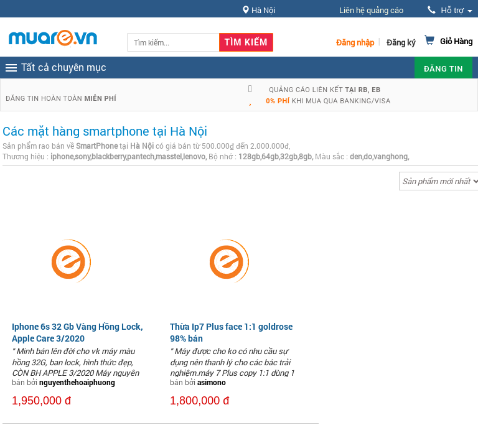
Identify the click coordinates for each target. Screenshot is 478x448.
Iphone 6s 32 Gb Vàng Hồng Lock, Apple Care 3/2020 (77, 332)
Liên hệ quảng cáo (371, 10)
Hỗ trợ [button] (450, 10)
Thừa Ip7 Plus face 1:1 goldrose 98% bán (231, 332)
